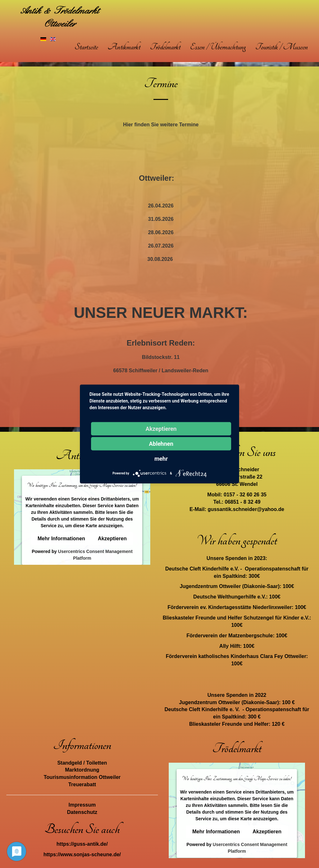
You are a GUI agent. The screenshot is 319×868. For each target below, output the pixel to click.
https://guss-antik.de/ (82, 844)
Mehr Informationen (61, 539)
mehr (161, 459)
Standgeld (70, 763)
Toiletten (97, 763)
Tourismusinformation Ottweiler (82, 777)
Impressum (82, 805)
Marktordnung (82, 770)
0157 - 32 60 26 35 (245, 495)
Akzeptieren (112, 539)
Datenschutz (82, 812)
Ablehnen (161, 444)
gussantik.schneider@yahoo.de (246, 509)
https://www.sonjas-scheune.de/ (82, 854)
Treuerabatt (82, 784)
